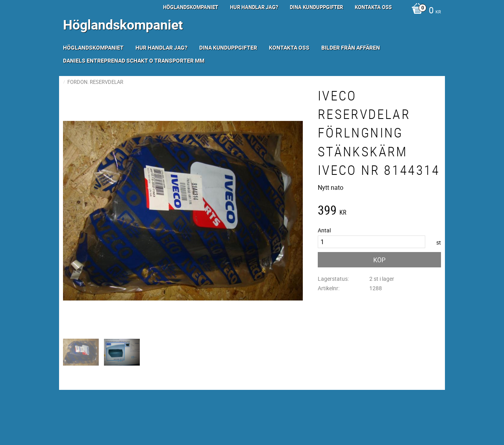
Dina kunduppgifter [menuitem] (316, 7)
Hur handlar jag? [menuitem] (254, 7)
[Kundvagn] (424, 11)
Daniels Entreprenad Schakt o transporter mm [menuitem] (134, 60)
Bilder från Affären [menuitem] (351, 47)
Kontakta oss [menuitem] (373, 7)
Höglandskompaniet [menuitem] (191, 7)
